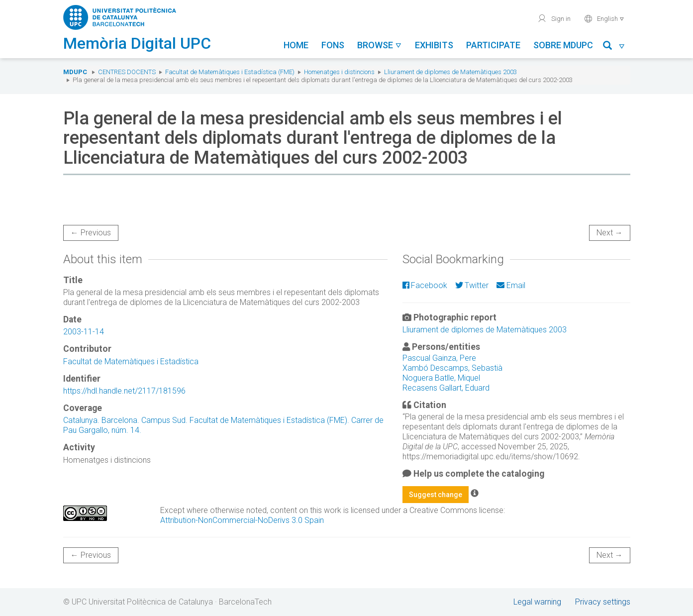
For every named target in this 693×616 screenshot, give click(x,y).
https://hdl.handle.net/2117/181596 (124, 391)
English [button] (604, 18)
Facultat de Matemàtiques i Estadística (131, 361)
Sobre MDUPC (563, 45)
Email (511, 285)
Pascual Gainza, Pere (439, 358)
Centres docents (127, 72)
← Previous (91, 233)
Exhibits (434, 45)
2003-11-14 (84, 332)
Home (296, 45)
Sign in (554, 18)
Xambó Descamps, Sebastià (452, 368)
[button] (614, 47)
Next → (610, 233)
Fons (333, 45)
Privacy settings (603, 602)
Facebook (425, 285)
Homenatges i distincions (339, 72)
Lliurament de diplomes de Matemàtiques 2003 (450, 72)
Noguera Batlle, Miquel (441, 378)
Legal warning (537, 602)
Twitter (472, 285)
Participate (493, 45)
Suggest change (436, 495)
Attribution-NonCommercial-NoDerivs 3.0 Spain (242, 520)
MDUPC (75, 72)
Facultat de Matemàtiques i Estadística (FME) (230, 72)
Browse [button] (380, 45)
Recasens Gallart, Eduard (446, 388)
